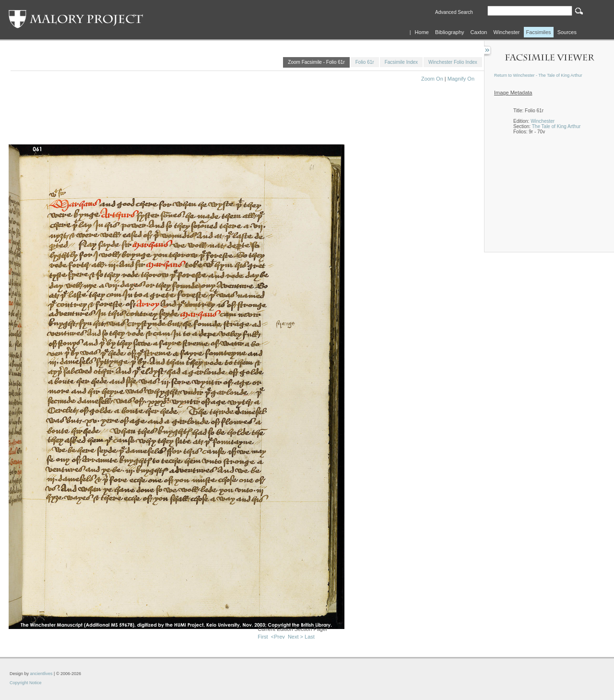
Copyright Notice (26, 683)
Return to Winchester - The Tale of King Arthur (538, 75)
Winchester (507, 32)
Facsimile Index (401, 62)
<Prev (278, 637)
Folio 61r (365, 62)
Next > (295, 637)
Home (422, 32)
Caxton (479, 32)
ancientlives (41, 674)
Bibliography (450, 32)
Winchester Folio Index (453, 62)
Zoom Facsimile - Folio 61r (316, 62)
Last (310, 637)
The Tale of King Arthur (556, 126)
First (263, 637)
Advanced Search (454, 12)
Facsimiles (539, 32)
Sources (567, 32)
